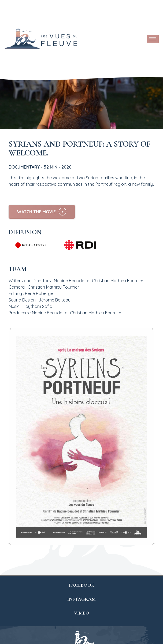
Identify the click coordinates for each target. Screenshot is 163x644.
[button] (42, 212)
